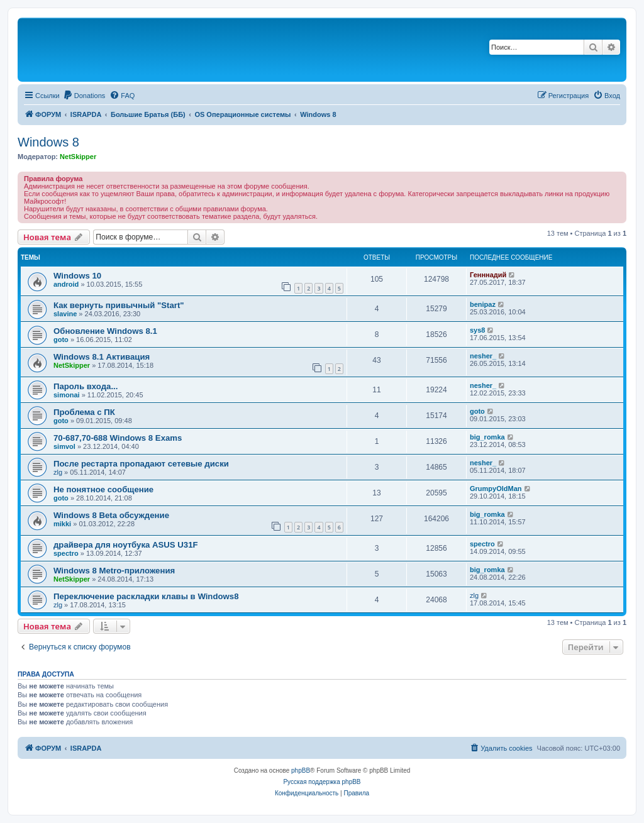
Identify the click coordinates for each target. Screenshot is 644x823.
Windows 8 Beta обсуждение (111, 515)
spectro (66, 553)
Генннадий (488, 275)
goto (61, 340)
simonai (67, 395)
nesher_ (483, 356)
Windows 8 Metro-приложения (114, 571)
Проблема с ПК (84, 412)
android (66, 284)
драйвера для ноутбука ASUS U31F (126, 545)
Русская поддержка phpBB (322, 782)
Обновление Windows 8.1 (105, 331)
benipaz (483, 304)
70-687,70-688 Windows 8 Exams (118, 438)
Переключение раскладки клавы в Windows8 (146, 596)
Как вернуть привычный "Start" (119, 305)
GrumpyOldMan (496, 489)
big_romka (487, 437)
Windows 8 (48, 142)
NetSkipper (78, 157)
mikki (62, 524)
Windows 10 (77, 276)
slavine (65, 314)
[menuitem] (84, 96)
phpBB (301, 771)
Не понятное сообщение (103, 489)
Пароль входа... (86, 386)
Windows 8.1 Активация (102, 357)
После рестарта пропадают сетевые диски (141, 464)
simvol (64, 446)
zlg (58, 472)
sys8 (477, 330)
